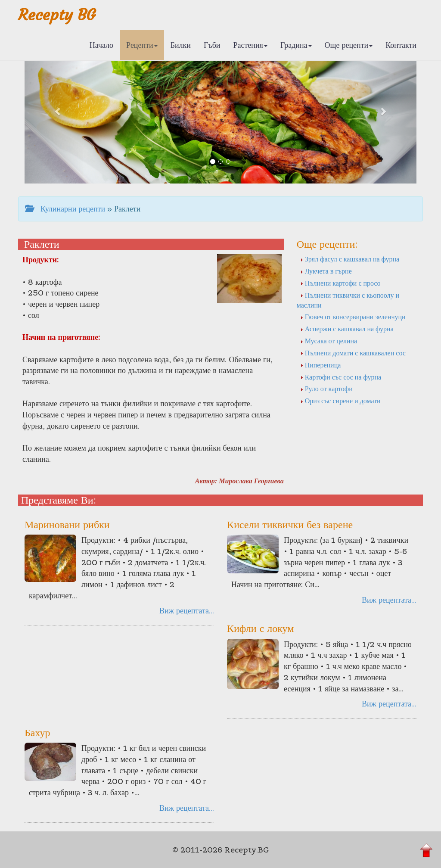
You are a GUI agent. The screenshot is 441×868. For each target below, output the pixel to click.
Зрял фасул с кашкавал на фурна (350, 259)
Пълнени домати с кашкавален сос (353, 353)
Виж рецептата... (187, 611)
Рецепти (142, 45)
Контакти (401, 45)
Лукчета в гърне (326, 271)
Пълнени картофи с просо (340, 283)
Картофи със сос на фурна (341, 377)
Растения (250, 45)
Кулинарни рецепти (65, 209)
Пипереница (321, 365)
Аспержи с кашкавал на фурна (347, 329)
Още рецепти (349, 45)
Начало (101, 45)
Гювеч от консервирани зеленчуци (353, 317)
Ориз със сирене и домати (340, 401)
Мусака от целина (329, 341)
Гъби (212, 45)
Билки (181, 45)
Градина (296, 45)
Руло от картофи (326, 389)
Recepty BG (57, 15)
